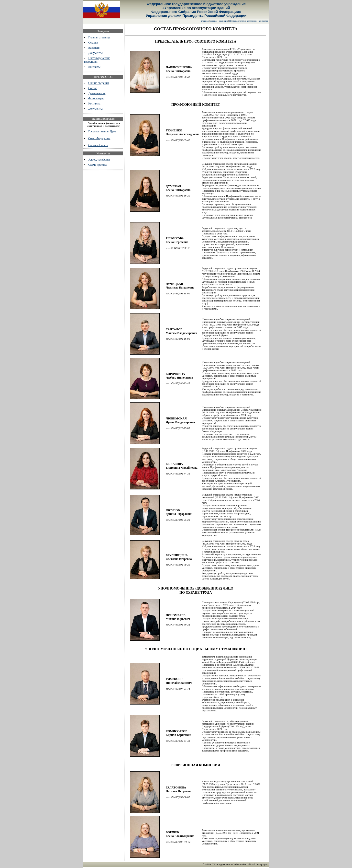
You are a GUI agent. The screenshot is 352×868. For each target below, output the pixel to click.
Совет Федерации (99, 138)
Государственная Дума (102, 131)
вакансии (223, 21)
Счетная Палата (98, 145)
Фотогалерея (96, 98)
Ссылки (93, 43)
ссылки (214, 21)
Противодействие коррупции (243, 21)
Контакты (94, 67)
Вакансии (94, 48)
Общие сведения (99, 83)
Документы (95, 53)
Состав (93, 88)
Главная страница (99, 37)
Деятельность (97, 93)
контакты (263, 21)
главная (205, 21)
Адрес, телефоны (99, 160)
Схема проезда (97, 165)
